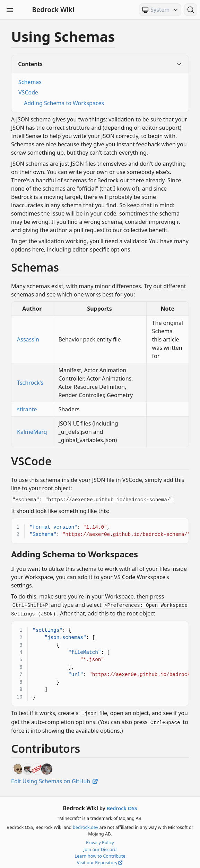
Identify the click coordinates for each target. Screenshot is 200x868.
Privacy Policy (100, 840)
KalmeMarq (32, 432)
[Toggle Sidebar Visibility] (10, 10)
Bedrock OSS (122, 806)
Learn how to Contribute (100, 853)
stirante (27, 409)
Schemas (30, 82)
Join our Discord (100, 847)
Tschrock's (30, 383)
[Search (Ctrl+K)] (191, 10)
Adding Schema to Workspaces (64, 103)
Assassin (28, 339)
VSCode (28, 92)
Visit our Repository (100, 860)
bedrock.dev (85, 825)
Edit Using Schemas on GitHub (55, 779)
